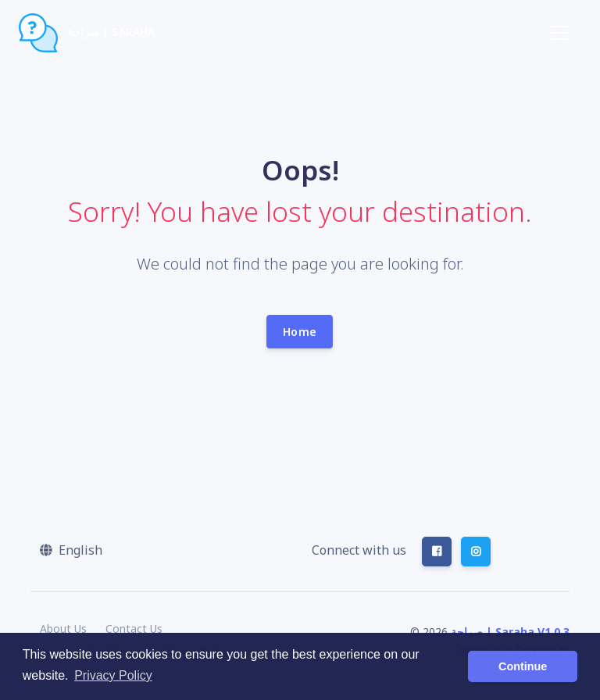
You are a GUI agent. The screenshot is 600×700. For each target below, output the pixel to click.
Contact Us (134, 629)
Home (300, 332)
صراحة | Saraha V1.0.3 (510, 632)
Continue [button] (523, 666)
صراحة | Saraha (87, 33)
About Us (63, 629)
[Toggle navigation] (559, 33)
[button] (71, 550)
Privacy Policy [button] (113, 675)
